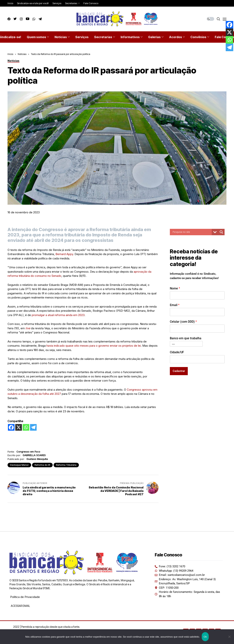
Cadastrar (179, 371)
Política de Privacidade (25, 597)
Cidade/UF (177, 352)
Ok (205, 637)
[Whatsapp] (26, 427)
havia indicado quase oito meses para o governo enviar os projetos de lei (94, 346)
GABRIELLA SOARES (34, 455)
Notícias (22, 54)
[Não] (229, 637)
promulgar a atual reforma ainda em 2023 (58, 315)
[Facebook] (11, 427)
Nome (175, 288)
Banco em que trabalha (186, 338)
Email (175, 305)
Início (10, 54)
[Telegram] (33, 427)
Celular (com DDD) (183, 322)
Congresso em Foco (28, 452)
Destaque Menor (19, 465)
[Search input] (192, 232)
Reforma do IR (42, 465)
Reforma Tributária (66, 465)
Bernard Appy (64, 254)
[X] (19, 427)
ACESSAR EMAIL (20, 606)
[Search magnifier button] (221, 232)
